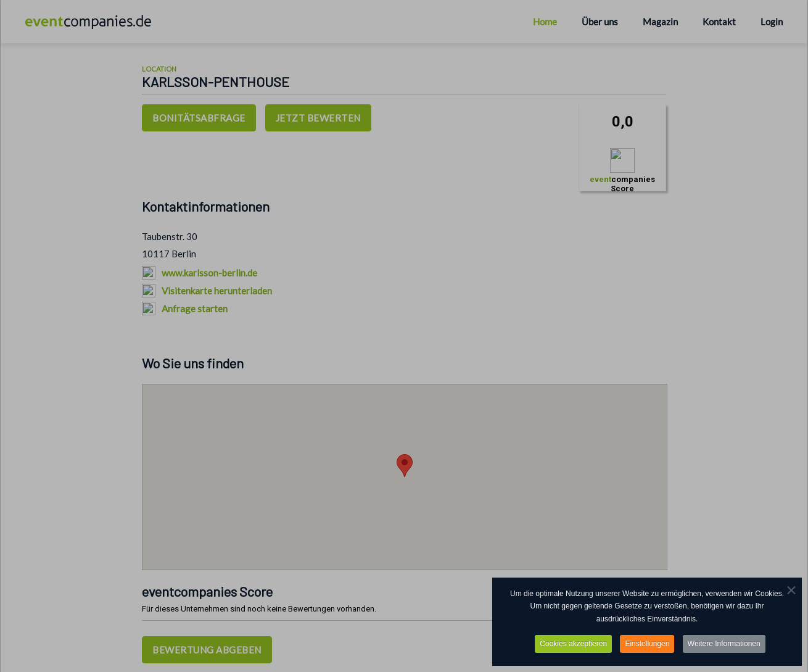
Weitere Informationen (724, 645)
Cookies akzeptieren (573, 645)
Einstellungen (647, 645)
